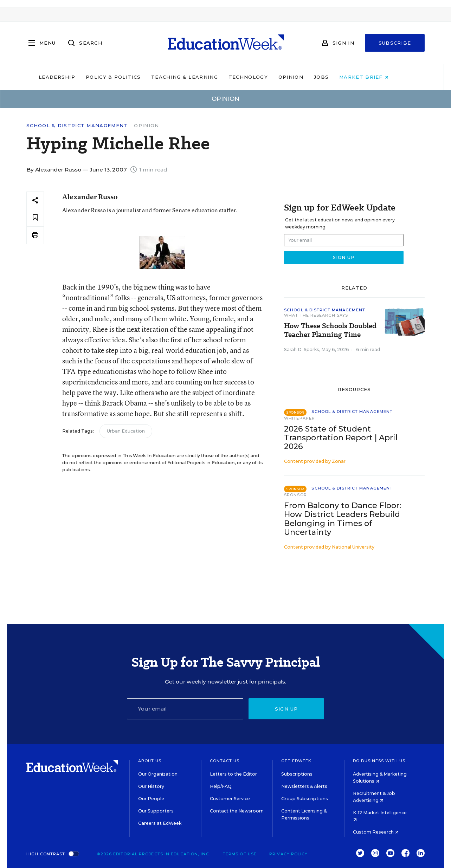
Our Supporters (156, 811)
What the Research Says (316, 315)
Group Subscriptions (305, 799)
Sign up (286, 709)
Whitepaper (299, 418)
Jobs (333, 77)
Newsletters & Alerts (304, 786)
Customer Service (230, 799)
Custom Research (376, 832)
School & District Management (77, 126)
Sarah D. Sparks (302, 349)
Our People (151, 799)
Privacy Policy (288, 854)
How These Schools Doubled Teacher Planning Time (330, 330)
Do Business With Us (379, 761)
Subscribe (395, 43)
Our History (151, 786)
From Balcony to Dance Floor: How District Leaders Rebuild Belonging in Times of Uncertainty (343, 519)
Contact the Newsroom (237, 811)
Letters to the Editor (233, 774)
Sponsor (295, 495)
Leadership (69, 77)
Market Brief (376, 77)
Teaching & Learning (196, 77)
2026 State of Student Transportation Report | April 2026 (341, 438)
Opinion (303, 77)
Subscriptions (297, 774)
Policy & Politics (125, 77)
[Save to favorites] (35, 218)
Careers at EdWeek (160, 823)
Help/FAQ (221, 786)
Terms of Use (240, 854)
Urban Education (126, 431)
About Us (150, 761)
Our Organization (158, 774)
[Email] (185, 709)
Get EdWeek (296, 761)
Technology (260, 77)
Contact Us (225, 761)
